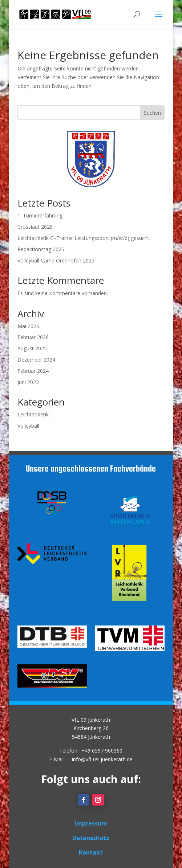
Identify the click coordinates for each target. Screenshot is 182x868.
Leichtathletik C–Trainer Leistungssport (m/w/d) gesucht (83, 238)
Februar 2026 (33, 337)
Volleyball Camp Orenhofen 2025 (56, 260)
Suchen (152, 113)
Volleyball (28, 426)
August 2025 (32, 348)
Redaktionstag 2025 (41, 249)
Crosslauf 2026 (35, 227)
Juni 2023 (28, 382)
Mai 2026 (28, 326)
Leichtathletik (33, 414)
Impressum (91, 823)
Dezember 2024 (36, 360)
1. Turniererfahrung (40, 215)
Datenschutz (91, 838)
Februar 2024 (33, 371)
